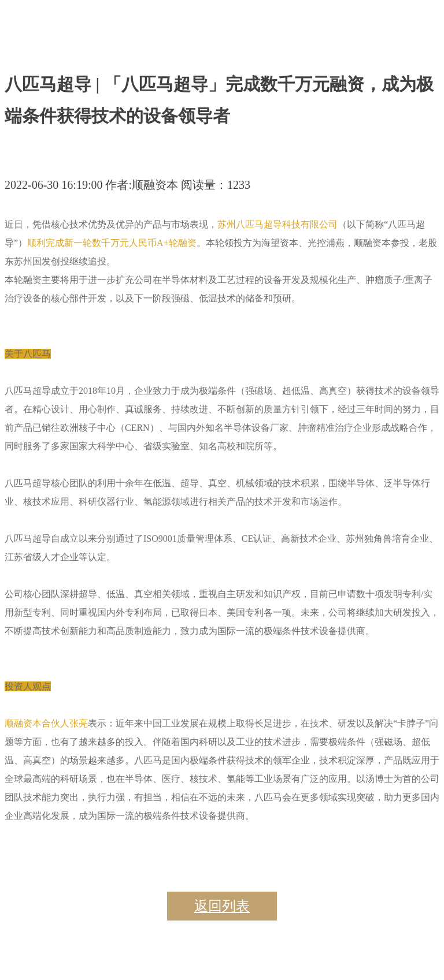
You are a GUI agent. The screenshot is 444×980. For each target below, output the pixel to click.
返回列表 (222, 906)
